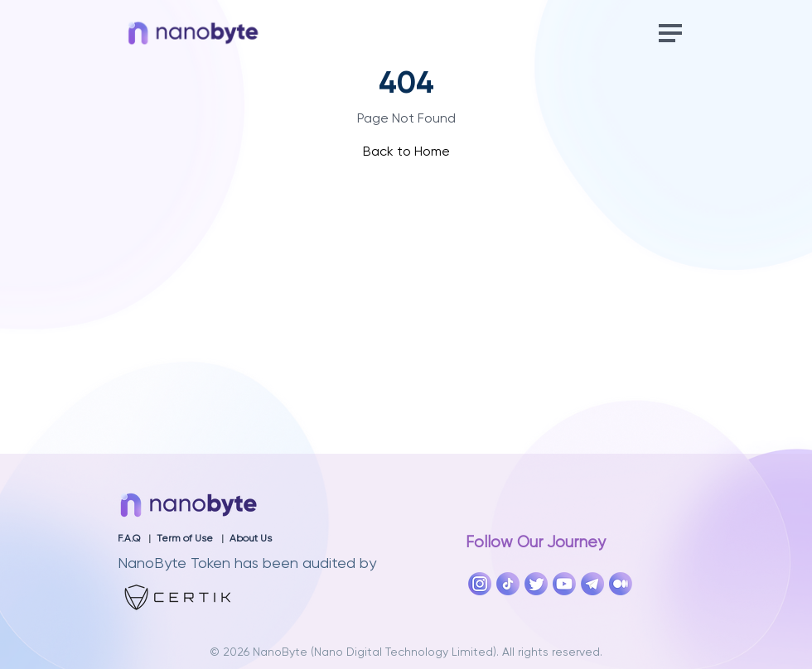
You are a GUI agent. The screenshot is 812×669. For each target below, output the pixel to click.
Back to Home (406, 152)
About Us (251, 539)
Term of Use (185, 539)
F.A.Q (129, 539)
